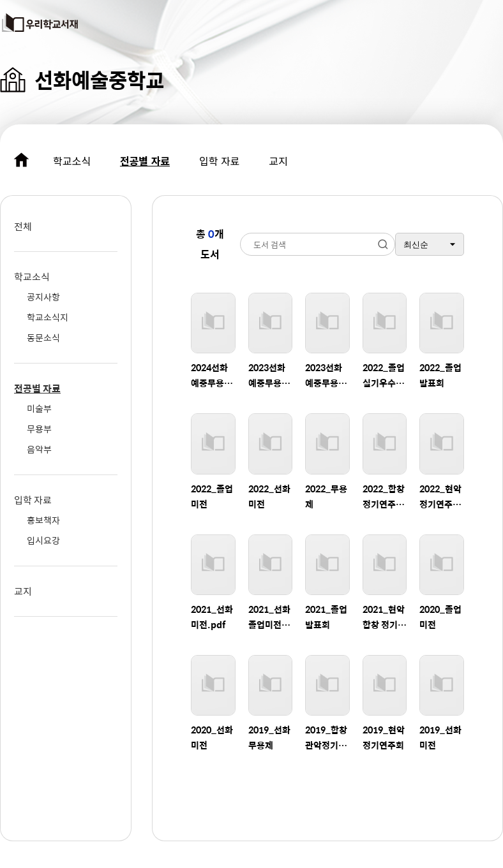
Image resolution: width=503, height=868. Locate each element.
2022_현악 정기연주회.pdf (440, 497)
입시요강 (43, 540)
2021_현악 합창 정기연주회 (384, 617)
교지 (278, 161)
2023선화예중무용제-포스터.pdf (325, 375)
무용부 (39, 429)
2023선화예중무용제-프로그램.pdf (267, 375)
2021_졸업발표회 (326, 617)
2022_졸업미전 (212, 496)
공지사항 (43, 297)
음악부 (39, 449)
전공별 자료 (145, 161)
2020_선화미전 (212, 737)
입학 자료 (219, 161)
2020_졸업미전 (440, 617)
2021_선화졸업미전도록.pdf (269, 617)
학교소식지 (48, 317)
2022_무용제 (326, 496)
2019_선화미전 (440, 737)
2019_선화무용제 (269, 737)
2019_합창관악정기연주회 (326, 738)
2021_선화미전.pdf (212, 617)
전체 (23, 226)
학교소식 (72, 161)
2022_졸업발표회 (440, 375)
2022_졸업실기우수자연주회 (384, 375)
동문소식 (43, 337)
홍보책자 (43, 520)
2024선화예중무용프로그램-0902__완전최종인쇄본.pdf (213, 375)
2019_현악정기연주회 (384, 737)
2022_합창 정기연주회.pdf (384, 497)
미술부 (39, 408)
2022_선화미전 (269, 496)
